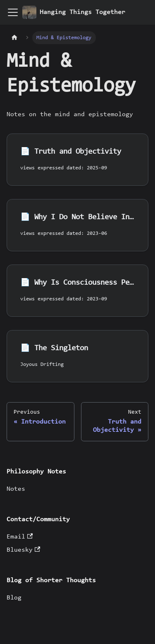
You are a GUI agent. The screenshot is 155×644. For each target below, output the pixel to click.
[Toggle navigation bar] (13, 12)
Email (20, 537)
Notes (16, 489)
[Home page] (14, 38)
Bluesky (23, 550)
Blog (14, 598)
